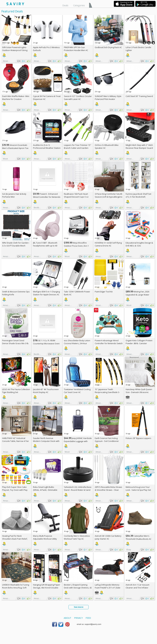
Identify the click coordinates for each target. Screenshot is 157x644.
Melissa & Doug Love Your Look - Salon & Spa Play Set (138, 488)
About (67, 618)
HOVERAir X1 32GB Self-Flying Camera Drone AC (108, 244)
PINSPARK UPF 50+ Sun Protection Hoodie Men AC (76, 49)
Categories (79, 5)
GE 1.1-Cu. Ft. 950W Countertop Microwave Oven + (46, 343)
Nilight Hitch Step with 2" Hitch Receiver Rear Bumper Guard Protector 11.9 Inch (139, 148)
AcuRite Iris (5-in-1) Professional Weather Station (47, 146)
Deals (65, 5)
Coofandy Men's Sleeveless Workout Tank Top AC (77, 537)
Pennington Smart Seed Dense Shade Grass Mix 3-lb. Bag (16, 343)
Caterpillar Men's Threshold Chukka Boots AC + (139, 539)
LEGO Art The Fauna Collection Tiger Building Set (16, 391)
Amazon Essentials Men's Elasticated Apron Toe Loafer (15, 148)
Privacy (78, 618)
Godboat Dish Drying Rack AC (108, 47)
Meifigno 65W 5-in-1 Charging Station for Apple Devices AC (46, 293)
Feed (88, 618)
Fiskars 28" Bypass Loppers (138, 438)
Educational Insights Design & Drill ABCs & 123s (139, 244)
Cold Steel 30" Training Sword (139, 96)
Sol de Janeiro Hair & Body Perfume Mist (14, 195)
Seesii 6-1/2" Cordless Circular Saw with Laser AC (78, 98)
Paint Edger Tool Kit (104, 292)
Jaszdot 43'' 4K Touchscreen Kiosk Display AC (46, 391)
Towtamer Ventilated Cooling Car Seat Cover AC (77, 391)
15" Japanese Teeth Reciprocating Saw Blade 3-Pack (107, 392)
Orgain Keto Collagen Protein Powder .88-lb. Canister (139, 342)
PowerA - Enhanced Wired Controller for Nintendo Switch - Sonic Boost (47, 197)
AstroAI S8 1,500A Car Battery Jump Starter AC (108, 537)
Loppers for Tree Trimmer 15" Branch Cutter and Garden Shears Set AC (78, 148)
